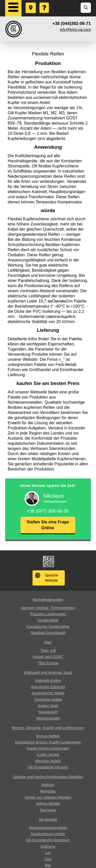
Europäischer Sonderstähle (48, 627)
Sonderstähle (48, 620)
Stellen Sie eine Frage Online (48, 525)
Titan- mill (48, 650)
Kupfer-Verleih (48, 755)
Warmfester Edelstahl (48, 687)
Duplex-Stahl (48, 706)
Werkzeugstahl (48, 718)
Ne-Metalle (48, 819)
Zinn (48, 859)
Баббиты (48, 846)
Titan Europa (48, 663)
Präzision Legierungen (48, 614)
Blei (48, 865)
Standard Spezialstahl (48, 633)
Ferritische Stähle (48, 700)
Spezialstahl (48, 712)
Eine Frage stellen (45, 3)
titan (48, 642)
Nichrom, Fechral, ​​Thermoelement (48, 608)
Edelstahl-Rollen (48, 681)
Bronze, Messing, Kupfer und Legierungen (48, 728)
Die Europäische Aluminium (48, 840)
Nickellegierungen (48, 600)
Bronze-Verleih (48, 736)
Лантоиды (48, 810)
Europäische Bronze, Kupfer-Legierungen (48, 742)
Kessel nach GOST (48, 657)
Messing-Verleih (48, 761)
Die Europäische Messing (48, 767)
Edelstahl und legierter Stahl (48, 672)
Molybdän (48, 791)
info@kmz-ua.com (75, 29)
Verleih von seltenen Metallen (48, 797)
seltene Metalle (48, 804)
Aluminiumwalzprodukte (48, 828)
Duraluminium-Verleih (48, 834)
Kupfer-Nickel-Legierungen (48, 748)
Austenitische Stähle (48, 693)
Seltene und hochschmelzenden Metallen (48, 777)
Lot (48, 853)
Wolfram (48, 785)
